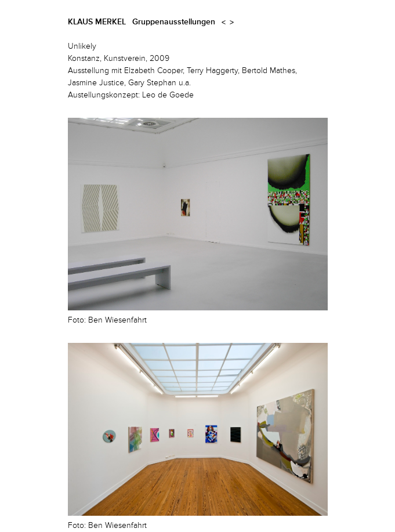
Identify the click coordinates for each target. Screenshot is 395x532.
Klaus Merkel (97, 22)
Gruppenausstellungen (174, 22)
